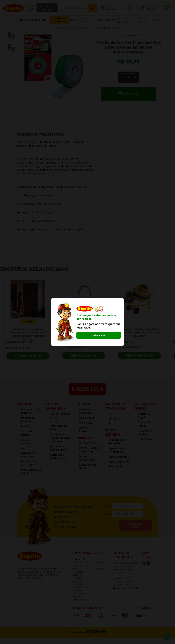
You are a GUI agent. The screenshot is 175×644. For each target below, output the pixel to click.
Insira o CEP (99, 335)
